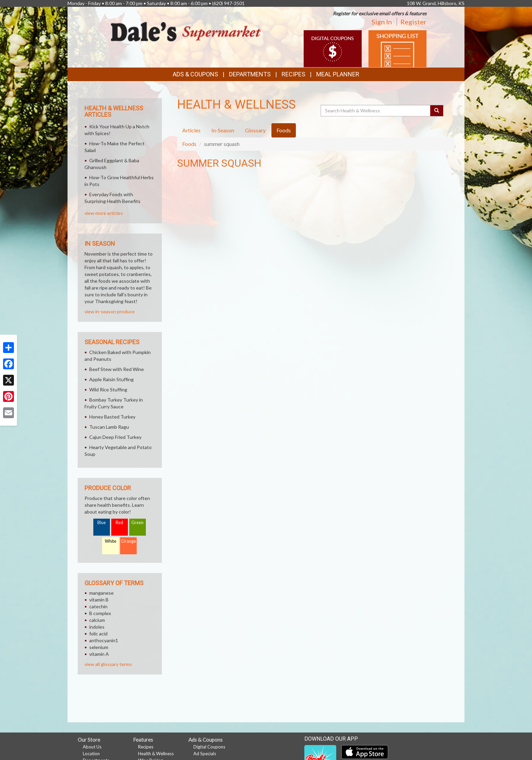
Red (119, 523)
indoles (97, 627)
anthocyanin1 (104, 640)
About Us (92, 747)
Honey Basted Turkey (112, 417)
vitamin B (99, 600)
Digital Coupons (209, 747)
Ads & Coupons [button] (195, 74)
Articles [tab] (191, 130)
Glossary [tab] (255, 130)
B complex (100, 613)
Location (91, 754)
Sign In (382, 22)
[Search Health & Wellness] (376, 111)
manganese (101, 593)
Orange (129, 541)
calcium (97, 620)
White (111, 541)
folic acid (98, 634)
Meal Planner (338, 74)
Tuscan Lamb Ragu (109, 427)
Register (413, 22)
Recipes (293, 74)
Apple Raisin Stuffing (111, 379)
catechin (98, 606)
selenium (99, 647)
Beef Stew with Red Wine (117, 369)
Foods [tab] (284, 130)
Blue (102, 523)
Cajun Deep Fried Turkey (115, 437)
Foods (189, 144)
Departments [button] (250, 74)
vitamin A (99, 654)
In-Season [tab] (223, 130)
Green (137, 523)
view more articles (104, 213)
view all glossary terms (108, 664)
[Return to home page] (186, 31)
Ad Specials (205, 754)
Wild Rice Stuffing (108, 390)
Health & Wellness (156, 754)
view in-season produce (110, 311)
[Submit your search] (437, 111)
